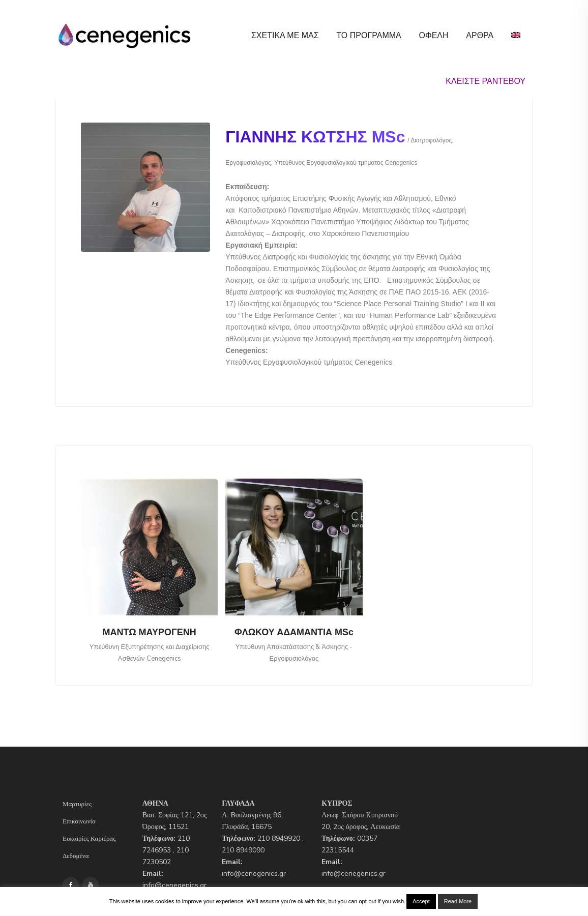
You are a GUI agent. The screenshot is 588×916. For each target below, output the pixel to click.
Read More (458, 901)
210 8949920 (279, 838)
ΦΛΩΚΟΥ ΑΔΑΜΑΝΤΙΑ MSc (294, 632)
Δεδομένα (76, 856)
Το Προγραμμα (369, 35)
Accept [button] (421, 901)
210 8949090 (243, 850)
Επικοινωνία (79, 821)
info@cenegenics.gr (174, 885)
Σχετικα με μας (285, 35)
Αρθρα (480, 35)
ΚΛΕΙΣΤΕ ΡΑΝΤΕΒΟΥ (486, 81)
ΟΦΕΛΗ (433, 35)
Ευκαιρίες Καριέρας (89, 839)
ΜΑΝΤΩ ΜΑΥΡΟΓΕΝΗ (150, 632)
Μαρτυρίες (77, 804)
